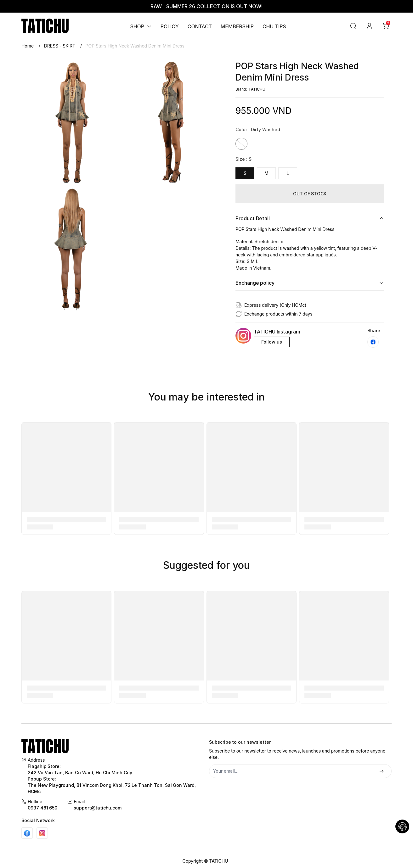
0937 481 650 (42, 808)
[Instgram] (42, 833)
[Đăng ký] (382, 772)
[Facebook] (27, 833)
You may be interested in (207, 397)
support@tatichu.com (98, 808)
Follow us (272, 342)
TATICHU (257, 89)
